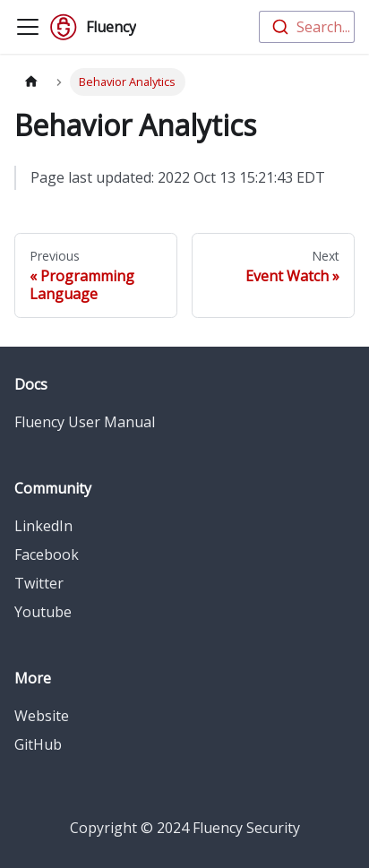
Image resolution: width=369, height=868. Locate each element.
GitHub (38, 744)
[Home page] (31, 82)
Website (42, 716)
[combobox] (307, 27)
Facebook (47, 554)
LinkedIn (43, 526)
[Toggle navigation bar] (28, 27)
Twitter (39, 583)
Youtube (43, 612)
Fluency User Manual (85, 422)
